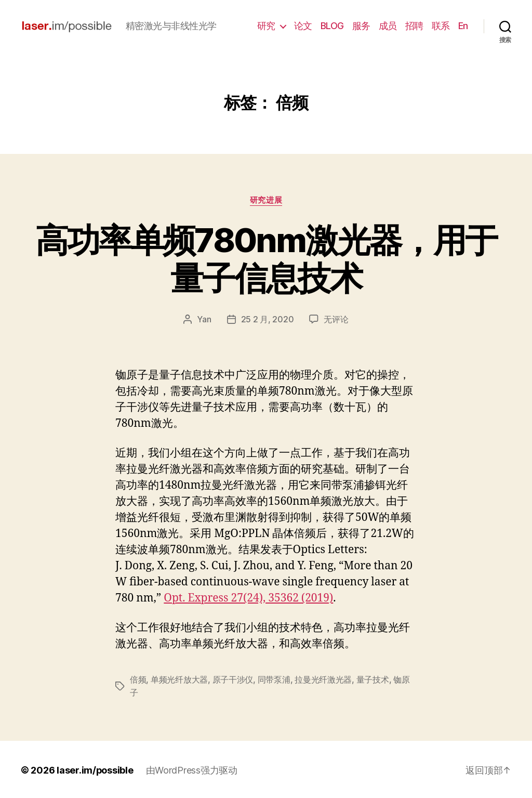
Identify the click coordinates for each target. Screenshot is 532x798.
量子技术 (373, 679)
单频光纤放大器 (179, 679)
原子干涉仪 (233, 679)
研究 (266, 26)
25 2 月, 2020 (268, 319)
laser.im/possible (95, 769)
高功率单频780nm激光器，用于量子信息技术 (266, 259)
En (463, 26)
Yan (204, 319)
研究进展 (266, 200)
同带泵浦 (274, 679)
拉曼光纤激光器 (323, 679)
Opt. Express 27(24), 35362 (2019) (248, 598)
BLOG (332, 26)
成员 (388, 26)
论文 (303, 26)
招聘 (414, 26)
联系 (441, 26)
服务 (361, 26)
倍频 (138, 679)
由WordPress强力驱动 (192, 769)
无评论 (336, 319)
